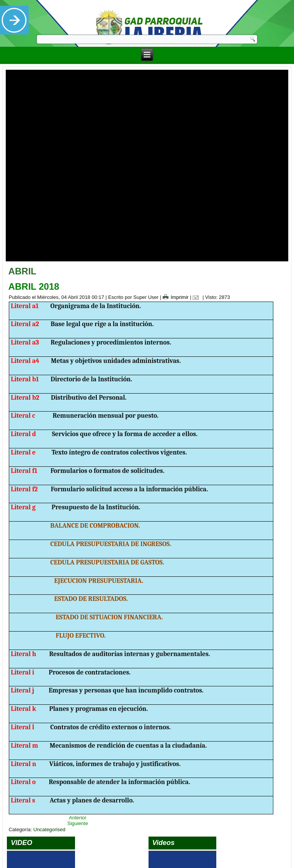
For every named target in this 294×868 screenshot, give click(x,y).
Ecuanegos (158, 854)
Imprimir (176, 196)
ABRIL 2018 (34, 185)
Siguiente (78, 722)
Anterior (78, 716)
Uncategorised (49, 728)
